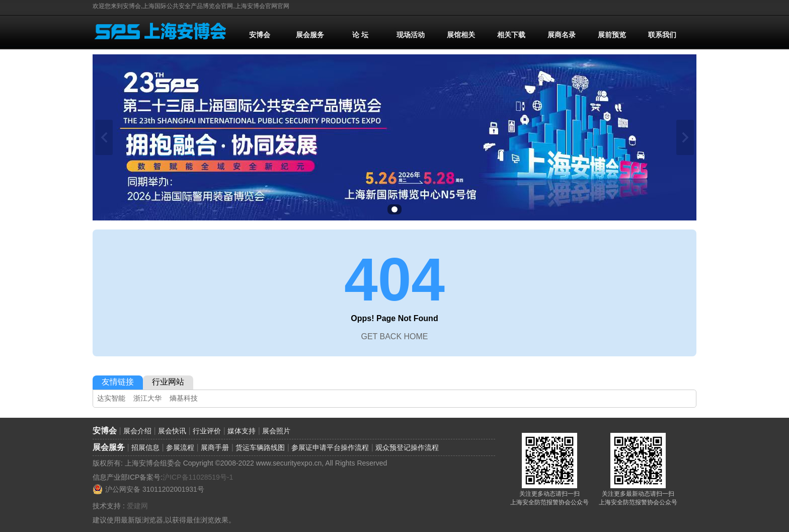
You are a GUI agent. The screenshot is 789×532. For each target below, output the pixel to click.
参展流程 (180, 447)
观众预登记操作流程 (407, 447)
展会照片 (276, 431)
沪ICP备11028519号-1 (198, 477)
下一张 (685, 137)
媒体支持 (242, 431)
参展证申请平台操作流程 (330, 447)
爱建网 (137, 506)
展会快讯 (172, 431)
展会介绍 (137, 431)
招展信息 (145, 447)
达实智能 (111, 398)
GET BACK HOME (394, 336)
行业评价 (207, 431)
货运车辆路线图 (260, 447)
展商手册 (215, 447)
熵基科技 (184, 398)
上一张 (104, 137)
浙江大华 (147, 398)
